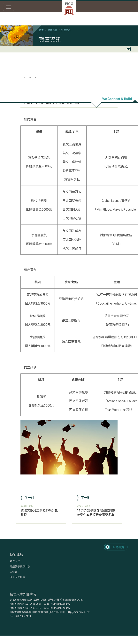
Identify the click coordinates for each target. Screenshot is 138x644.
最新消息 (52, 30)
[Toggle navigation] (9, 7)
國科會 (14, 572)
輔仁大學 (15, 561)
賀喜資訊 (66, 30)
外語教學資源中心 (20, 567)
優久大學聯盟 (17, 577)
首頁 (41, 30)
